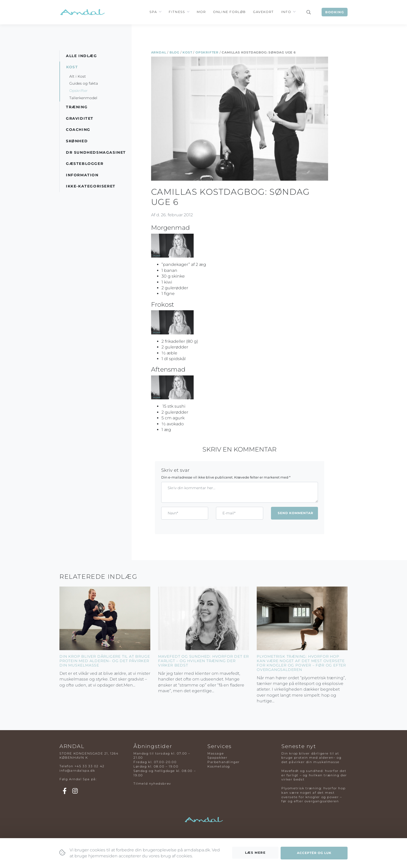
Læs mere (255, 853)
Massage (216, 753)
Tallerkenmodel (83, 98)
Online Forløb (229, 12)
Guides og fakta (84, 83)
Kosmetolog (219, 766)
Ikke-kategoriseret (91, 186)
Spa (153, 12)
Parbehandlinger (224, 762)
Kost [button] (72, 67)
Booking (335, 12)
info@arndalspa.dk (77, 771)
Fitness (177, 12)
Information (82, 175)
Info (286, 12)
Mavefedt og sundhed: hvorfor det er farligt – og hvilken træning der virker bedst (203, 661)
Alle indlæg (82, 56)
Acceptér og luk (314, 853)
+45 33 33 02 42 (90, 766)
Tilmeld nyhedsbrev (152, 783)
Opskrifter (207, 52)
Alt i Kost (78, 76)
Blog (174, 52)
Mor (201, 12)
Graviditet (80, 118)
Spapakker (217, 758)
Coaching (78, 130)
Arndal (159, 52)
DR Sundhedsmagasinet (96, 152)
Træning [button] (77, 107)
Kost (187, 52)
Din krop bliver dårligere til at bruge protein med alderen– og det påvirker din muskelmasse (105, 661)
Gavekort (263, 12)
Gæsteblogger (85, 164)
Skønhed (77, 141)
